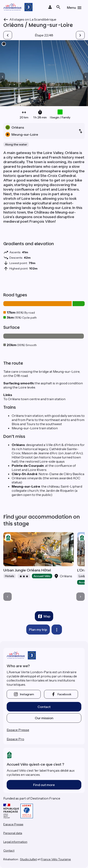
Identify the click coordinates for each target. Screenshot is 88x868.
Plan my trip (38, 630)
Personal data (13, 833)
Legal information (15, 842)
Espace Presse (18, 730)
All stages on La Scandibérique (33, 19)
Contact (44, 707)
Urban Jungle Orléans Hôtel (27, 570)
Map (47, 616)
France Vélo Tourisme (56, 859)
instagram (27, 694)
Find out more (44, 785)
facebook (64, 694)
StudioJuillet (28, 859)
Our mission (44, 718)
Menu (71, 7)
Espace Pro (15, 739)
